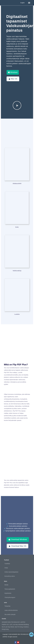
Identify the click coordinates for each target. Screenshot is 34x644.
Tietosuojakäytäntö (10, 589)
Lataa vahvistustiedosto (11, 610)
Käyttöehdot (8, 593)
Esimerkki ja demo (10, 576)
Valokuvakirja (17, 271)
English (22, 3)
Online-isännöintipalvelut (11, 572)
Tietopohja (7, 606)
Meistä (6, 585)
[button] (29, 3)
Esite (17, 227)
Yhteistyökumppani (10, 597)
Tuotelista (7, 564)
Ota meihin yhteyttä (10, 614)
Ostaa (6, 568)
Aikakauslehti (17, 183)
